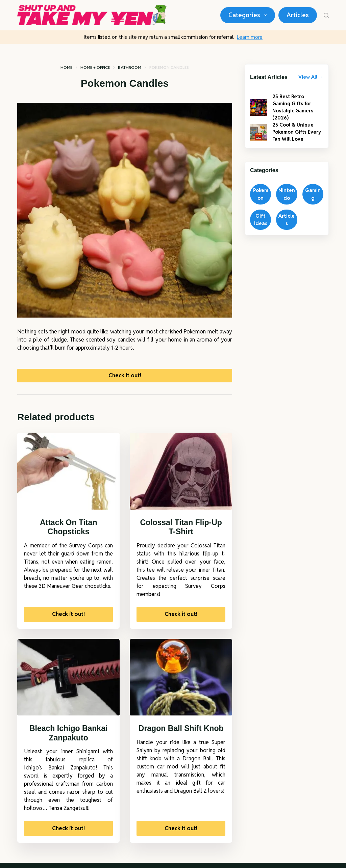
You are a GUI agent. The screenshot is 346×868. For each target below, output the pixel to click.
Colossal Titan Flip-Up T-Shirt (181, 532)
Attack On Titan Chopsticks (69, 532)
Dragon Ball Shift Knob (181, 733)
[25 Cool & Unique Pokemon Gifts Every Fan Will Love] (258, 138)
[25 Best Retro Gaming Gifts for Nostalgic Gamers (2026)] (258, 110)
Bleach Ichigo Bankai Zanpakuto (68, 738)
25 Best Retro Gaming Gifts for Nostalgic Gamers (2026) (296, 109)
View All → (311, 77)
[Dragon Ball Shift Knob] (181, 682)
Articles (298, 15)
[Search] (326, 15)
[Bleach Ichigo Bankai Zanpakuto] (68, 682)
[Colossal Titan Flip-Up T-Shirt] (181, 476)
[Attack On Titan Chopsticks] (68, 476)
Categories (249, 15)
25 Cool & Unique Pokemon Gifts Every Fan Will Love (297, 138)
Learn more (250, 37)
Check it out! (125, 378)
